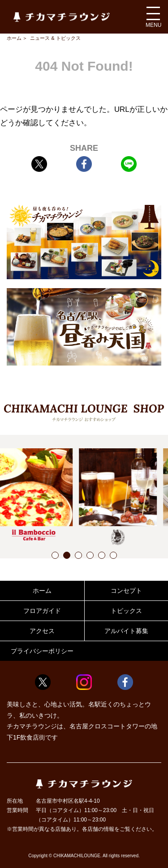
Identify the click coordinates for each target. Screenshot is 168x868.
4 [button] (90, 556)
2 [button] (67, 556)
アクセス (42, 631)
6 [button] (113, 556)
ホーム (14, 38)
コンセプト (126, 591)
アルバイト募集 (126, 631)
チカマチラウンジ (62, 17)
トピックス (126, 611)
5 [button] (102, 556)
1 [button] (55, 556)
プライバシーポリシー (42, 651)
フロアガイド (42, 611)
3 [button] (78, 556)
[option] (42, 494)
